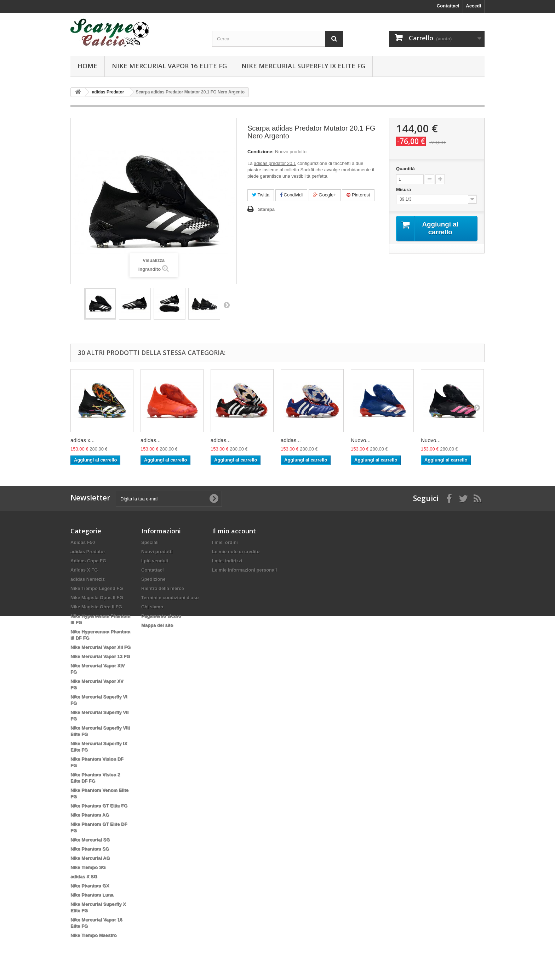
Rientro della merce (163, 588)
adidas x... (82, 440)
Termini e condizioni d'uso (170, 598)
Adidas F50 (83, 542)
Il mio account (234, 531)
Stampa (266, 209)
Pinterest (358, 195)
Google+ (325, 195)
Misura (404, 190)
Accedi (473, 6)
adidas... (151, 440)
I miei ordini (225, 542)
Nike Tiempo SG (88, 867)
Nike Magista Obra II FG (96, 607)
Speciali (150, 542)
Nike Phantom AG (90, 815)
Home (87, 66)
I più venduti (155, 561)
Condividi (291, 195)
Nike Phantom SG (90, 849)
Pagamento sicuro (161, 616)
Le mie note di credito (236, 552)
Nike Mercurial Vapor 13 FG (100, 656)
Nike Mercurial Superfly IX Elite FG (303, 66)
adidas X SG (84, 876)
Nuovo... (361, 440)
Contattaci (448, 6)
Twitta (261, 195)
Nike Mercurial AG (90, 858)
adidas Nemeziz (88, 579)
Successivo (227, 305)
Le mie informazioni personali (244, 570)
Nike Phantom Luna (92, 895)
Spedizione (153, 579)
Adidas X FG (84, 570)
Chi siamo (152, 607)
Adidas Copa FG (88, 561)
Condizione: (261, 152)
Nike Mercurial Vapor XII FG (101, 647)
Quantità (405, 169)
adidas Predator (88, 552)
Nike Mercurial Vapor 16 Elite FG (169, 66)
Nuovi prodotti (157, 552)
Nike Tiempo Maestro (94, 935)
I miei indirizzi (227, 561)
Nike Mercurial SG (90, 840)
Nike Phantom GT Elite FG (99, 806)
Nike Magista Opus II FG (97, 598)
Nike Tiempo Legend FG (97, 588)
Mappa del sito (157, 625)
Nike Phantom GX (90, 886)
